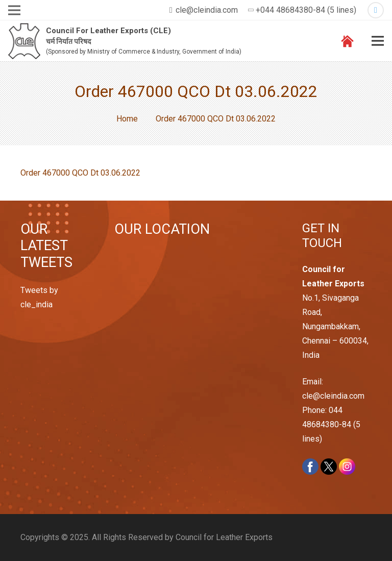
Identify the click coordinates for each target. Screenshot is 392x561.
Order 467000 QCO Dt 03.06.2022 (80, 173)
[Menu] (378, 41)
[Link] (24, 41)
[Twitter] (376, 10)
